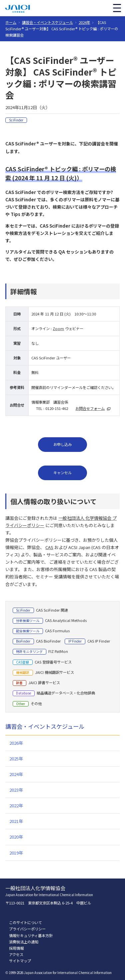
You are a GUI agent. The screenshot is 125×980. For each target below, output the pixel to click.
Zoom (58, 328)
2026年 (16, 743)
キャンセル (62, 473)
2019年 (16, 853)
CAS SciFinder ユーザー (51, 358)
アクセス (16, 954)
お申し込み (62, 444)
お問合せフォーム (90, 408)
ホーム (11, 22)
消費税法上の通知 (24, 942)
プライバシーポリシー (27, 929)
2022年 (16, 805)
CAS (49, 547)
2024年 (84, 22)
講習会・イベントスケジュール (47, 22)
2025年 (16, 759)
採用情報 (16, 948)
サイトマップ (20, 961)
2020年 (16, 837)
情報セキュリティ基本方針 (31, 935)
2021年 (16, 821)
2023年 (16, 790)
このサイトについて (25, 922)
